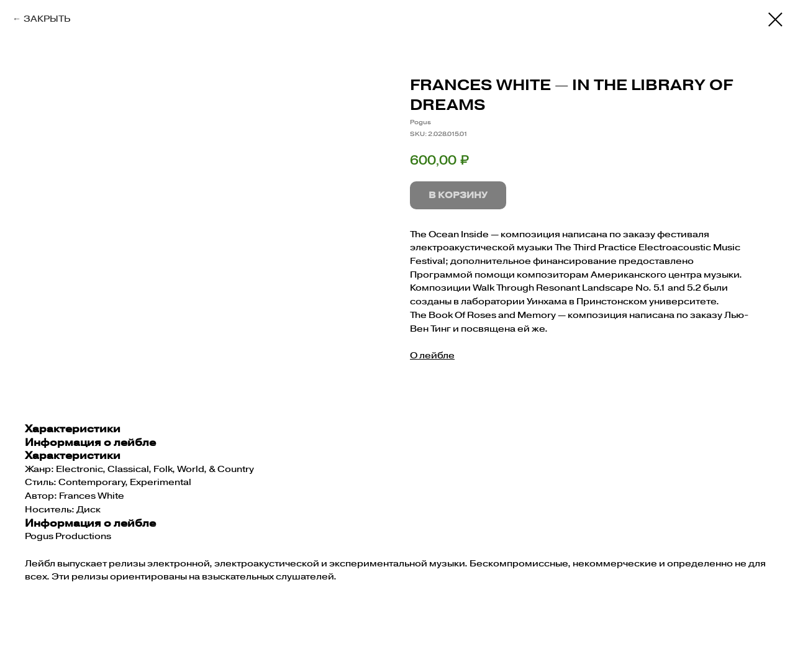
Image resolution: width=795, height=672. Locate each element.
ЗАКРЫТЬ (47, 19)
